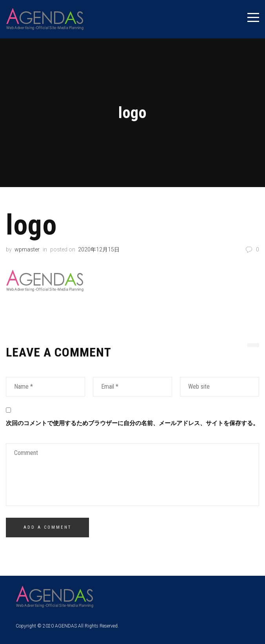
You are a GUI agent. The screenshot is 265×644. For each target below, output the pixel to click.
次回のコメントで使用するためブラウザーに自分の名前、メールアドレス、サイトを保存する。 (132, 423)
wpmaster (27, 249)
